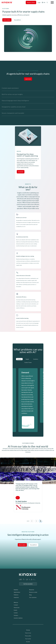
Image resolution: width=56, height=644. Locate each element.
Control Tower (28, 362)
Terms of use (28, 633)
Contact (16, 605)
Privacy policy (28, 636)
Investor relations (18, 618)
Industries (16, 597)
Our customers (33, 597)
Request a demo (31, 2)
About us (16, 602)
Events (15, 610)
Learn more (28, 79)
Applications (17, 592)
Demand (19, 359)
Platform (16, 595)
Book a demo (7, 20)
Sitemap (28, 630)
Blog (30, 595)
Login (39, 2)
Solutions (16, 590)
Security (28, 642)
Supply (27, 359)
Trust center (28, 639)
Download (21, 172)
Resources (32, 590)
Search (47, 2)
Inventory (36, 359)
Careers (16, 613)
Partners (16, 615)
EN (44, 2)
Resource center (33, 592)
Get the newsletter (28, 584)
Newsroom (17, 607)
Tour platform (17, 20)
